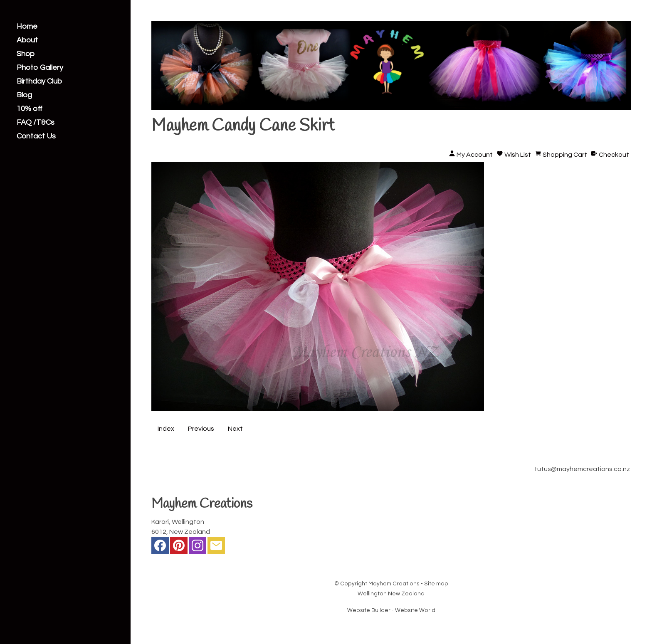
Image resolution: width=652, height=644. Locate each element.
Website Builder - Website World (391, 610)
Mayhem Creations (394, 584)
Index (166, 429)
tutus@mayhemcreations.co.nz (582, 469)
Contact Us (36, 136)
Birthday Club (39, 81)
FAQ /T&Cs (36, 123)
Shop (26, 54)
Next (235, 429)
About (27, 40)
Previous (201, 429)
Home (27, 27)
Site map (436, 584)
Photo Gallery (40, 68)
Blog (24, 95)
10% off (30, 109)
